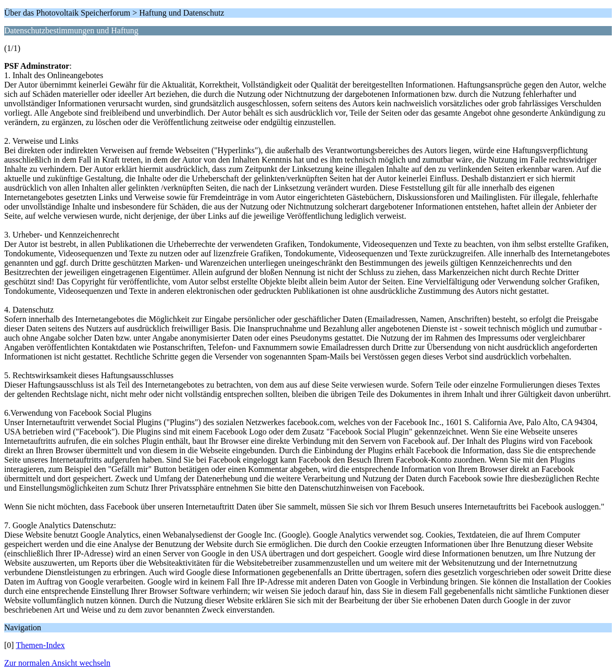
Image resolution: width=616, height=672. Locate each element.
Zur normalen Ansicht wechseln (57, 663)
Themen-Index (40, 645)
